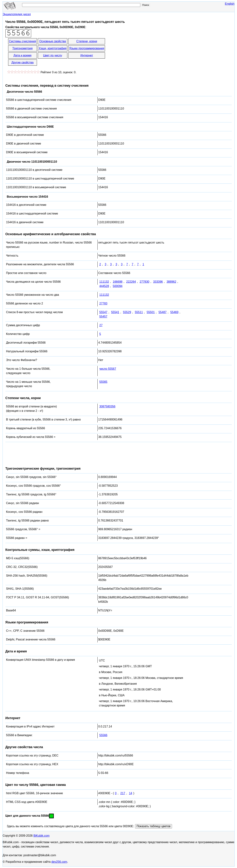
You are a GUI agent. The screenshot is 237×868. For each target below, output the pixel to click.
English (230, 4)
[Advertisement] (138, 52)
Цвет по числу (53, 55)
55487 (162, 312)
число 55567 (108, 369)
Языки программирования (87, 48)
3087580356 (107, 406)
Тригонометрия (22, 48)
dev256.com (59, 862)
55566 (103, 735)
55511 (139, 312)
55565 (103, 382)
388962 (171, 282)
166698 (118, 282)
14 (131, 793)
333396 (158, 282)
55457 (103, 317)
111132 (104, 282)
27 (101, 325)
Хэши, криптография (53, 48)
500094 (118, 286)
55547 (103, 312)
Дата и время (23, 55)
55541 (115, 312)
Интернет (87, 55)
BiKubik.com (42, 836)
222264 (131, 282)
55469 (174, 312)
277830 (144, 282)
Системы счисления (23, 41)
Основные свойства (53, 41)
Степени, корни (87, 41)
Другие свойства (22, 62)
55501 (151, 312)
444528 (104, 286)
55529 (127, 312)
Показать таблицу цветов (153, 826)
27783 (103, 303)
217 (123, 793)
